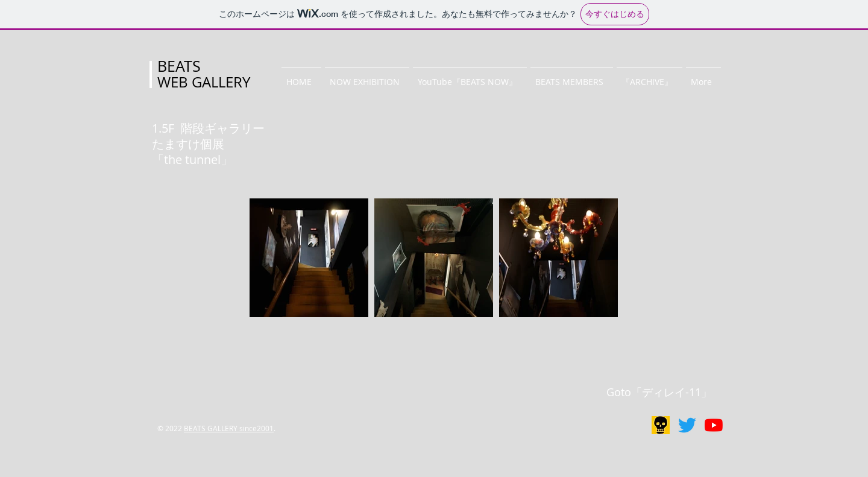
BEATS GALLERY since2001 (229, 428)
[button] (367, 77)
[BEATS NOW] (714, 425)
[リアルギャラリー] (661, 425)
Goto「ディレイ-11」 (659, 392)
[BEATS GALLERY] (687, 425)
